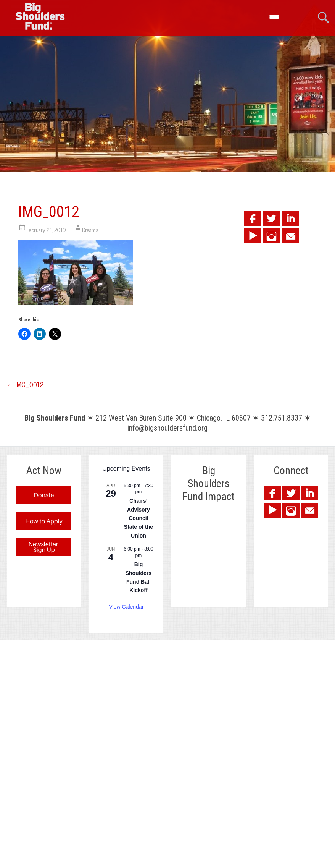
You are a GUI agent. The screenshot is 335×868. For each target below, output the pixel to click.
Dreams (90, 229)
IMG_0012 (25, 384)
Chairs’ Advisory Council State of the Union (139, 518)
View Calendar (126, 607)
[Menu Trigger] (274, 16)
